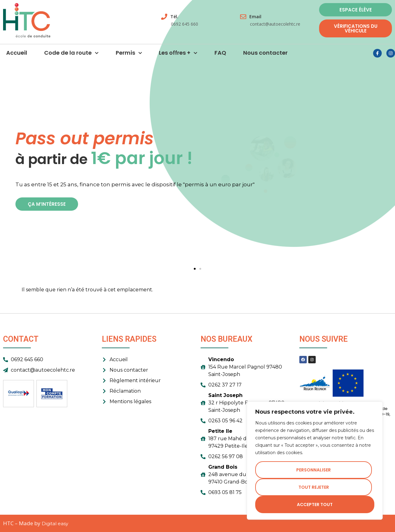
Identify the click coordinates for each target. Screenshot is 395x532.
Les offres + (178, 56)
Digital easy (55, 524)
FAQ (220, 56)
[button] (195, 269)
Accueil (17, 56)
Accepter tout (315, 505)
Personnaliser (314, 470)
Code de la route (71, 56)
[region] (315, 461)
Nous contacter (265, 56)
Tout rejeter (314, 487)
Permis (129, 56)
